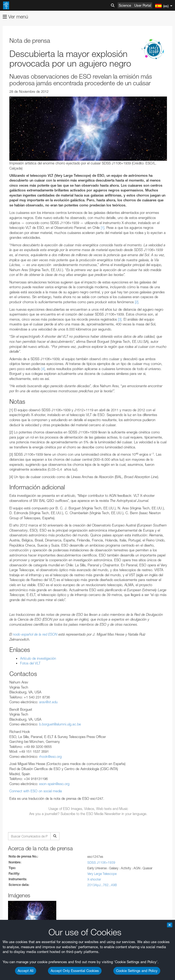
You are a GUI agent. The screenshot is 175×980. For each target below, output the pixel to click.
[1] (103, 228)
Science (125, 5)
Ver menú (15, 17)
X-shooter (94, 879)
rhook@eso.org (50, 756)
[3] (120, 319)
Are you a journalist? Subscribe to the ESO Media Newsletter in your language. (88, 814)
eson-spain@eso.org (54, 784)
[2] (137, 302)
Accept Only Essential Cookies (75, 971)
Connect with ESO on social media (36, 791)
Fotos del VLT (30, 663)
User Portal (143, 5)
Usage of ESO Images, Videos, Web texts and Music (88, 809)
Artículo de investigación (38, 658)
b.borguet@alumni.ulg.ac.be (60, 724)
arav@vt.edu (48, 702)
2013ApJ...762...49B (102, 885)
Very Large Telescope (102, 874)
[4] (43, 369)
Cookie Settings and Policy (137, 971)
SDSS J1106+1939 (101, 862)
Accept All (26, 971)
